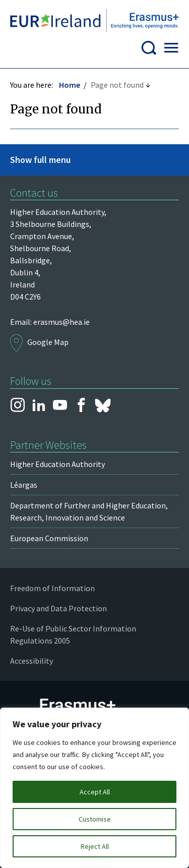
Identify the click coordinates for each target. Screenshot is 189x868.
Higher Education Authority (57, 464)
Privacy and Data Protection (58, 608)
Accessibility (31, 661)
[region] (94, 788)
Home (70, 85)
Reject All (95, 846)
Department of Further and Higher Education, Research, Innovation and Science (89, 511)
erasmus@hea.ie (61, 322)
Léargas (24, 485)
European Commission (49, 538)
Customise (95, 819)
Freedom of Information (52, 588)
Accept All (95, 792)
